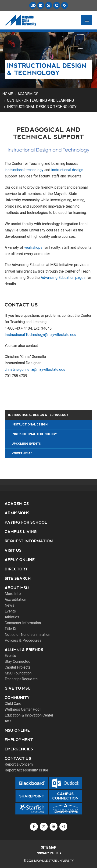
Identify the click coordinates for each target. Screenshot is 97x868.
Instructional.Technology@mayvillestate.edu (40, 335)
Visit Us (13, 550)
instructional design (67, 170)
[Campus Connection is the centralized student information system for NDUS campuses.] (57, 5)
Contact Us (18, 758)
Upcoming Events (26, 444)
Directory (16, 569)
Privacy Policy (48, 853)
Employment (19, 740)
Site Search (18, 578)
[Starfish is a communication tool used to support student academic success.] (65, 5)
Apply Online (20, 560)
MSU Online (17, 730)
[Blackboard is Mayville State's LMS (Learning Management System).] (33, 5)
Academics (28, 94)
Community (17, 698)
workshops (33, 247)
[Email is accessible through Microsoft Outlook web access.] (41, 5)
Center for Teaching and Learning (40, 100)
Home (8, 94)
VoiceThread (22, 453)
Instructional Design (30, 424)
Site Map (49, 847)
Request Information (29, 541)
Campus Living (21, 532)
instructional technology (24, 170)
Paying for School (26, 522)
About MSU (17, 588)
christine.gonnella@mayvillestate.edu (35, 369)
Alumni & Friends (24, 650)
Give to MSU (18, 688)
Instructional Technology (34, 434)
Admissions (17, 513)
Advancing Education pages (63, 278)
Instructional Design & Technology (42, 107)
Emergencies (19, 749)
